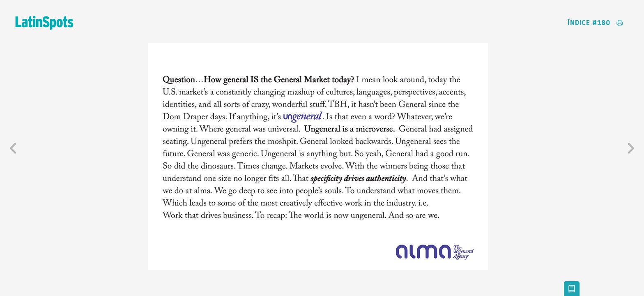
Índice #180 (589, 23)
